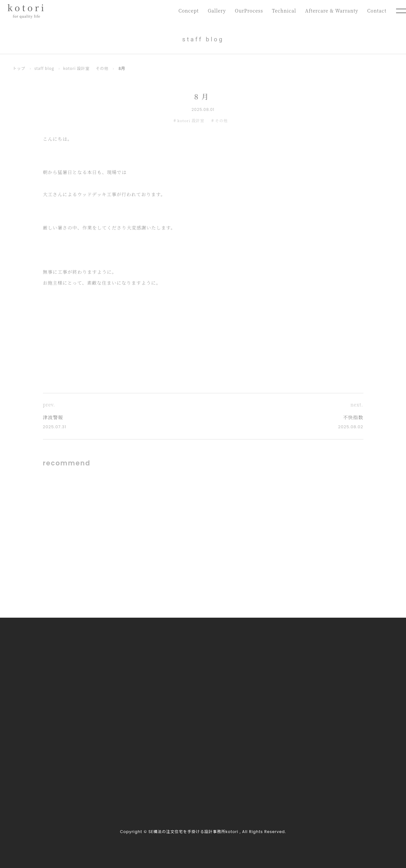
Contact (377, 11)
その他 (103, 68)
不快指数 (353, 417)
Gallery (215, 11)
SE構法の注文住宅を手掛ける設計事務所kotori (193, 832)
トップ (19, 68)
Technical (283, 11)
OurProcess (247, 11)
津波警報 (53, 417)
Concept (186, 11)
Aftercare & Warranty (331, 11)
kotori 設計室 (77, 68)
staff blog (44, 68)
